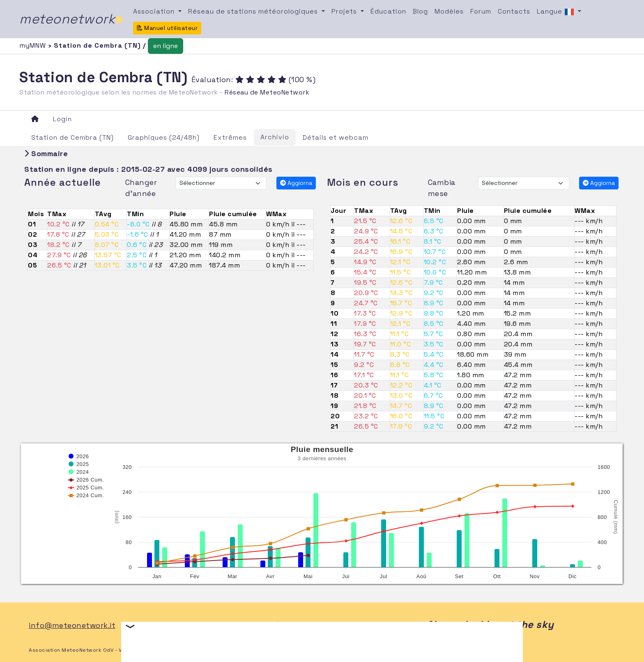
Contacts (514, 11)
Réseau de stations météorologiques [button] (254, 11)
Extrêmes (230, 137)
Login (62, 119)
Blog (420, 11)
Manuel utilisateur (167, 28)
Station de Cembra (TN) (72, 137)
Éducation (388, 11)
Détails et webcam (336, 137)
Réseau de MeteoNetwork (267, 92)
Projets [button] (345, 11)
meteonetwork (71, 19)
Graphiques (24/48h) (164, 137)
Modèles (449, 11)
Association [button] (155, 11)
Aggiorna (296, 183)
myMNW (34, 45)
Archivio (275, 137)
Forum (481, 11)
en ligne (166, 46)
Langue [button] (557, 12)
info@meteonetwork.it (72, 625)
